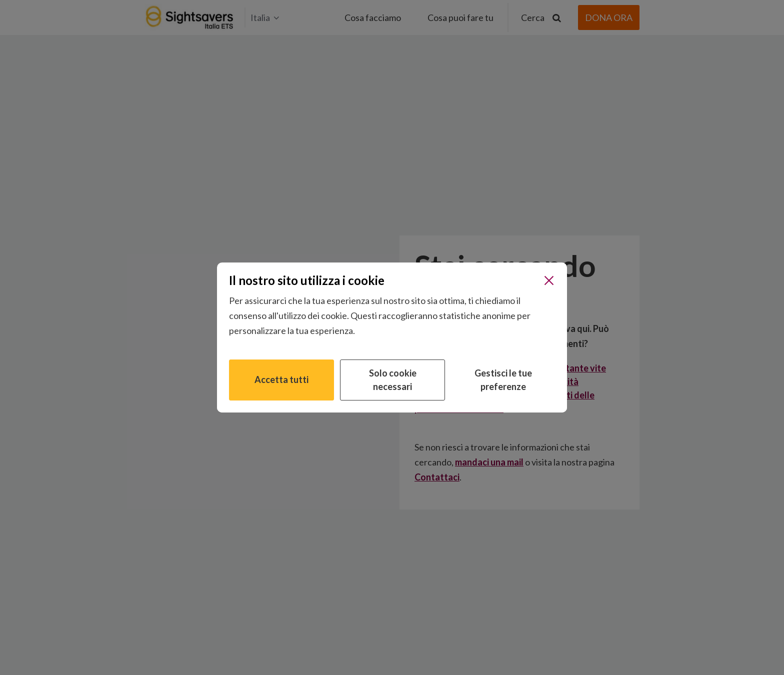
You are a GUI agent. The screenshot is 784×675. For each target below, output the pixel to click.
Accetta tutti (281, 379)
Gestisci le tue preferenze (503, 380)
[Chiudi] (549, 280)
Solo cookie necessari (393, 380)
